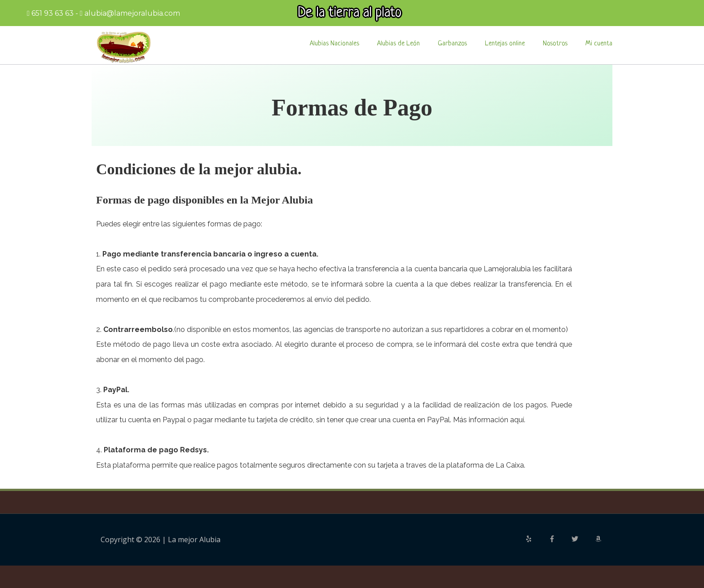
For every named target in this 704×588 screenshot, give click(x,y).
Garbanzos (452, 44)
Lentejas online (505, 44)
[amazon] (599, 539)
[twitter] (582, 539)
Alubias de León (398, 44)
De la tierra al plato (350, 13)
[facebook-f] (559, 539)
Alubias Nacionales (334, 44)
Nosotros (555, 44)
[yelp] (536, 539)
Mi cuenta (599, 44)
